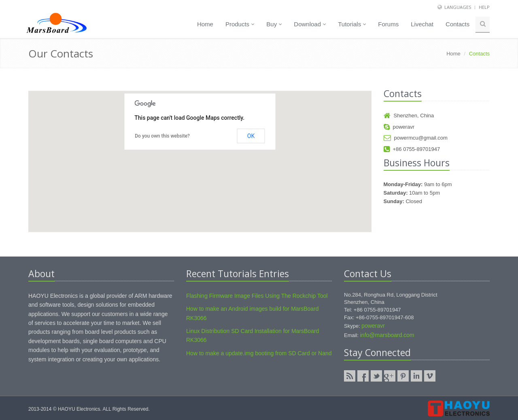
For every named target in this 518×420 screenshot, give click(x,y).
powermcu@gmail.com (416, 138)
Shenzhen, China (409, 116)
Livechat (422, 24)
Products (240, 24)
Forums (388, 24)
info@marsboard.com (387, 335)
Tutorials (352, 24)
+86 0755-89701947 (412, 149)
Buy (274, 24)
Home (205, 24)
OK (251, 136)
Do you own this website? (162, 136)
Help (484, 7)
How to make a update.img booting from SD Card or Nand (259, 353)
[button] (200, 154)
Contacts (457, 24)
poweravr (399, 127)
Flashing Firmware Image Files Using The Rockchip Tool (257, 296)
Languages (458, 7)
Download (310, 24)
